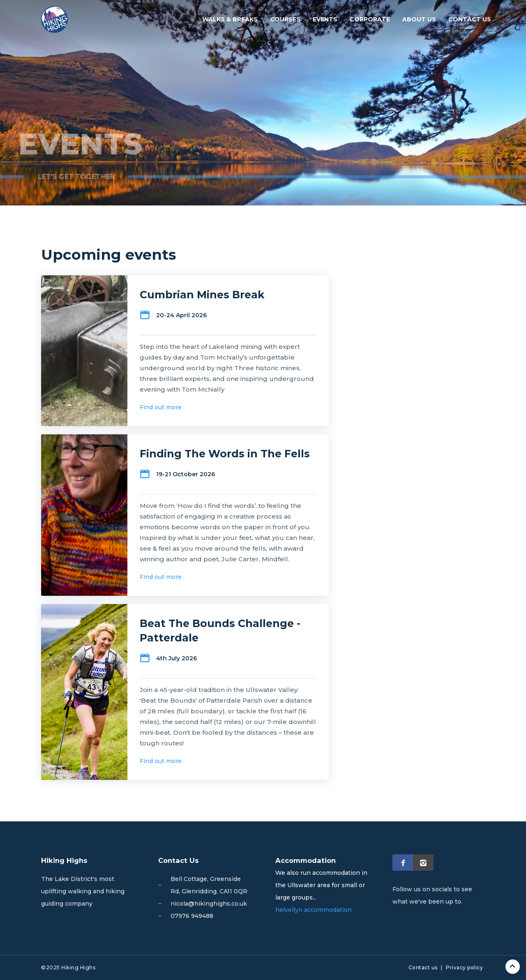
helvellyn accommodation (314, 910)
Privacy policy (464, 967)
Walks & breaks (230, 19)
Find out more (161, 407)
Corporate (370, 19)
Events (325, 19)
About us (419, 19)
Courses (285, 19)
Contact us (470, 19)
